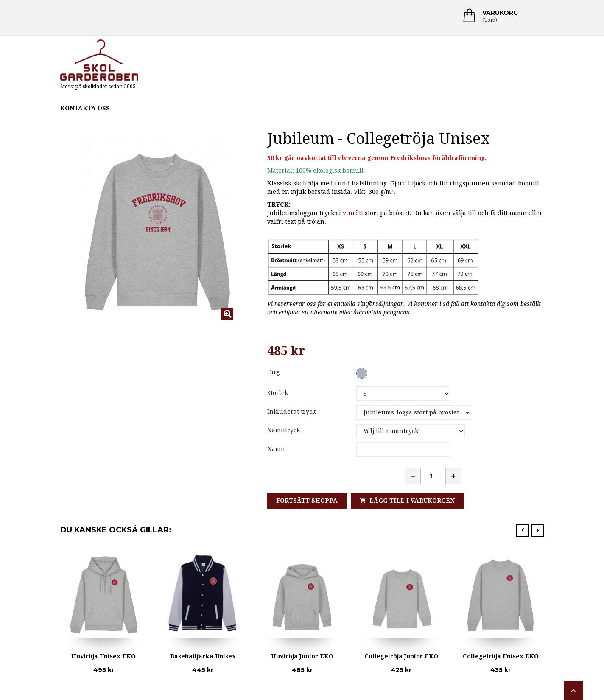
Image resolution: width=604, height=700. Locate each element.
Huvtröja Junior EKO (302, 657)
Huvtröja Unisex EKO (103, 657)
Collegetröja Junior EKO (401, 657)
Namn (276, 449)
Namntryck (284, 430)
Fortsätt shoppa (307, 501)
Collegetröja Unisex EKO (501, 657)
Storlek (278, 393)
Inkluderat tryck (293, 412)
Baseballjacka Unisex (203, 657)
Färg (274, 372)
